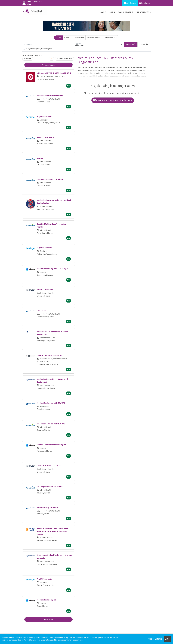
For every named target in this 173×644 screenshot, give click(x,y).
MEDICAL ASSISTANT (46, 290)
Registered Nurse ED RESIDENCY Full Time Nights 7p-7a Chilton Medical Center (53, 531)
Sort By (27, 59)
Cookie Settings (155, 639)
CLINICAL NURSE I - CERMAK (49, 466)
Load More (48, 619)
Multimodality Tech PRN (47, 507)
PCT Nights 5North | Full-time (50, 486)
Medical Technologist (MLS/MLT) (51, 403)
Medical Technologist (46, 600)
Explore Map (79, 38)
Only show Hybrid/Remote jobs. (39, 49)
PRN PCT (41, 158)
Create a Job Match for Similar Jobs (113, 100)
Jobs (112, 12)
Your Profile (126, 12)
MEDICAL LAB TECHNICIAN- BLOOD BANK (54, 73)
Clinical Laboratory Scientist (49, 355)
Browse (67, 38)
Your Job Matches (94, 38)
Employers (145, 3)
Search (58, 38)
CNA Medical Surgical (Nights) (50, 179)
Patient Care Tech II (45, 137)
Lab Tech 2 (41, 310)
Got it (167, 639)
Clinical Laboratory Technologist (51, 445)
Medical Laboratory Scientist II (50, 95)
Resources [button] (143, 12)
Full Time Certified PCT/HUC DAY (51, 424)
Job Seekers (130, 3)
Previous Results (48, 65)
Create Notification (64, 59)
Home (103, 12)
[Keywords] (49, 44)
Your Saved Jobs (111, 38)
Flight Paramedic (44, 116)
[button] (144, 44)
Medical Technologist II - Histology (52, 269)
